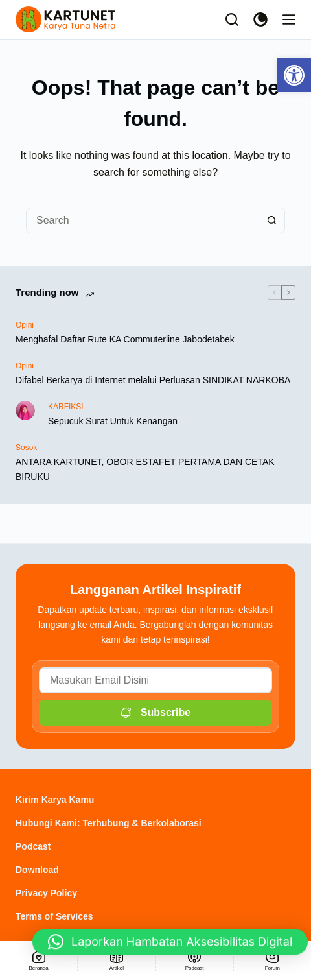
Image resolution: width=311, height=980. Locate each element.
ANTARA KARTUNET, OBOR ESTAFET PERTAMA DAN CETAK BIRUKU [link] (145, 469)
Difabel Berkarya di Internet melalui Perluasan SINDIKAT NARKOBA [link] (153, 380)
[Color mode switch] (260, 19)
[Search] (232, 19)
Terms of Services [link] (54, 916)
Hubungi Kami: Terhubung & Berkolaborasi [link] (109, 823)
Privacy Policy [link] (46, 893)
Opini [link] (25, 325)
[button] (170, 945)
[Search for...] (143, 221)
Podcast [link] (33, 846)
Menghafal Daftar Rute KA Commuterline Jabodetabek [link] (125, 339)
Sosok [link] (26, 448)
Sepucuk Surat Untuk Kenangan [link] (113, 421)
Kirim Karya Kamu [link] (55, 800)
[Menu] (289, 19)
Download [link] (37, 870)
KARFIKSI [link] (66, 407)
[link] (294, 75)
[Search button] (272, 221)
